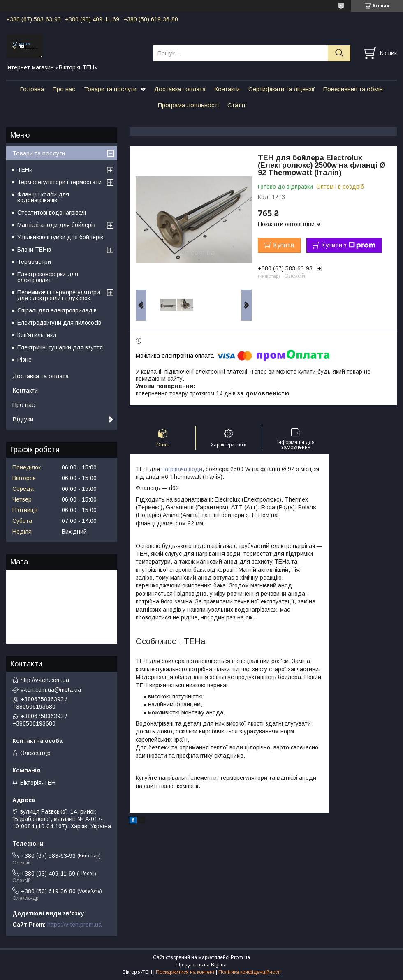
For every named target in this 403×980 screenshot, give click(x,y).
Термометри (34, 262)
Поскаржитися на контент (185, 972)
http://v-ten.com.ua (45, 680)
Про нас (64, 89)
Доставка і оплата (180, 89)
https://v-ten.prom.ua (74, 925)
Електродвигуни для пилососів (59, 323)
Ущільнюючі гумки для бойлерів (60, 237)
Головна (32, 89)
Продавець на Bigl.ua (201, 965)
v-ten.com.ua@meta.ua (51, 690)
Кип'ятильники (37, 335)
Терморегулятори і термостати (59, 182)
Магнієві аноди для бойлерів (56, 225)
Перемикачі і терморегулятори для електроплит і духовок (59, 295)
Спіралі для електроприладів (57, 310)
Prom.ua (240, 957)
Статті (236, 105)
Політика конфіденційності (250, 972)
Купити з (348, 245)
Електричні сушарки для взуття (60, 347)
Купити (284, 245)
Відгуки (23, 419)
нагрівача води (182, 469)
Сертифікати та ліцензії (281, 89)
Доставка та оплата (41, 376)
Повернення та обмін (353, 89)
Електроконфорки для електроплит (48, 277)
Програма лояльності (188, 105)
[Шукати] (339, 53)
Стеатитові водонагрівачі (52, 213)
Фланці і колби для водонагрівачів (43, 197)
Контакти (227, 89)
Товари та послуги (110, 89)
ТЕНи (25, 170)
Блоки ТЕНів (34, 250)
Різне (24, 360)
